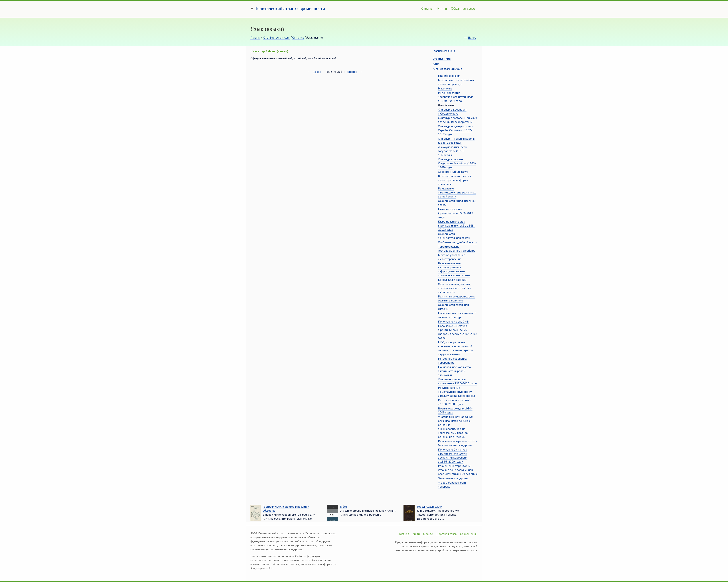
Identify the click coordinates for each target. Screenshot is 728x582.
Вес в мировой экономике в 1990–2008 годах (455, 402)
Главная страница (444, 51)
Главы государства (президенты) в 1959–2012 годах (456, 213)
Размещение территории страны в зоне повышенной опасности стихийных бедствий (458, 470)
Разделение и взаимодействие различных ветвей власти (457, 193)
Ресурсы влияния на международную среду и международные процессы (456, 392)
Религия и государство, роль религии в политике (456, 299)
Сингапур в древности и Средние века (452, 112)
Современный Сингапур (453, 172)
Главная (255, 38)
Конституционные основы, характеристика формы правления (455, 180)
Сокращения (468, 534)
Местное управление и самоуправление (452, 257)
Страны (427, 9)
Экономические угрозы (453, 478)
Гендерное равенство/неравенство (453, 361)
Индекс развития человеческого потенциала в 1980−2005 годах (456, 97)
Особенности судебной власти (458, 242)
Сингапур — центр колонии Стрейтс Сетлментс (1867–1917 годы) (456, 130)
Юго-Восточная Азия (276, 38)
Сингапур (298, 38)
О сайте (428, 534)
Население (445, 89)
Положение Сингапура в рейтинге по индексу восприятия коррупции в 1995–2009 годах (453, 456)
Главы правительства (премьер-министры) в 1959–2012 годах (457, 226)
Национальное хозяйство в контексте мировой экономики (454, 371)
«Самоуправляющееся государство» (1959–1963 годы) (452, 151)
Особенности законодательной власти (454, 236)
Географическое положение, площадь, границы (457, 82)
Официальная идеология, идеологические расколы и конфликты (454, 288)
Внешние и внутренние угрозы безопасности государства (458, 443)
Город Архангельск (430, 507)
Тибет (343, 507)
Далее (472, 38)
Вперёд (352, 72)
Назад (317, 72)
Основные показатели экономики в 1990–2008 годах (458, 381)
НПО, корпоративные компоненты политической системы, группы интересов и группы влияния (455, 348)
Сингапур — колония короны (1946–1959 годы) (457, 141)
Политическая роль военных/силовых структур (457, 315)
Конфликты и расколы (452, 280)
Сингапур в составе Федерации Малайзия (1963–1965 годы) (457, 163)
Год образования (449, 76)
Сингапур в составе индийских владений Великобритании (457, 120)
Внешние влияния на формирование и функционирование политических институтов (454, 269)
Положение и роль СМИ (454, 322)
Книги (442, 9)
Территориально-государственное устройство (457, 249)
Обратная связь (463, 9)
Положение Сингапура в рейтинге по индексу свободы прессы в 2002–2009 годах (457, 332)
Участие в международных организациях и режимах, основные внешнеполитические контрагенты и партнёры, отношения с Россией (455, 427)
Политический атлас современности (290, 8)
